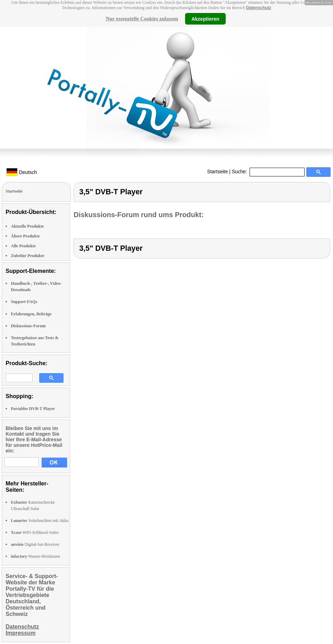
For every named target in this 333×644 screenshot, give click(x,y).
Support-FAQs (24, 302)
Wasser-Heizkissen (35, 556)
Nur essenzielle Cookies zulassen (142, 19)
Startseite (218, 172)
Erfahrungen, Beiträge (31, 314)
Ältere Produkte (25, 236)
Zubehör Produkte (28, 256)
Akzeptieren (205, 19)
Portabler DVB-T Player (33, 409)
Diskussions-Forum (28, 326)
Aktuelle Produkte (27, 226)
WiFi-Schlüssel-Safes (35, 532)
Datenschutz (259, 8)
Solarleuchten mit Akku (40, 521)
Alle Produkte (23, 246)
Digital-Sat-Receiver (35, 544)
